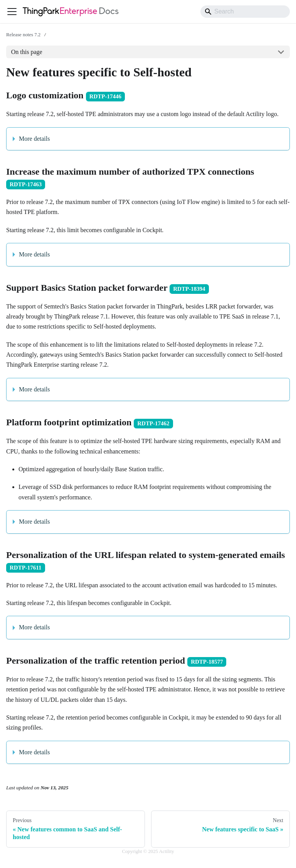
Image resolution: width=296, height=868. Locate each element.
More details (34, 139)
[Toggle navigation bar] (12, 12)
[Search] (245, 12)
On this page (27, 52)
